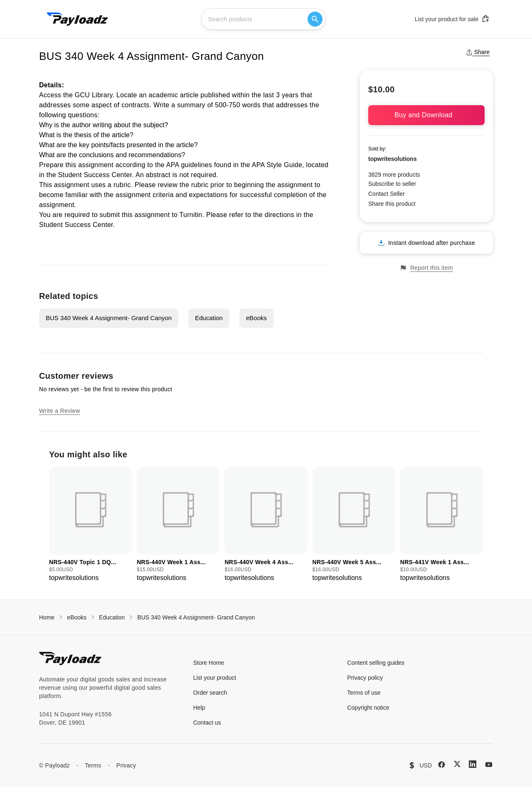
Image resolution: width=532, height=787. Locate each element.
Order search (210, 693)
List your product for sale (452, 19)
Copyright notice (368, 708)
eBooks (256, 318)
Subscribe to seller (392, 184)
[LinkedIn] (473, 764)
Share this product (392, 204)
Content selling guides (376, 663)
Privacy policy (365, 678)
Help (199, 708)
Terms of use (364, 693)
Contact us (207, 723)
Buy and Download (426, 115)
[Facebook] (442, 765)
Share (478, 52)
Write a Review (59, 411)
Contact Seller (387, 194)
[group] (90, 525)
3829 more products (394, 175)
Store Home (209, 663)
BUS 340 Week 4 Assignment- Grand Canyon (109, 318)
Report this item (426, 268)
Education (209, 318)
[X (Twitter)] (457, 764)
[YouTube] (489, 765)
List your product (215, 678)
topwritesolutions (393, 159)
